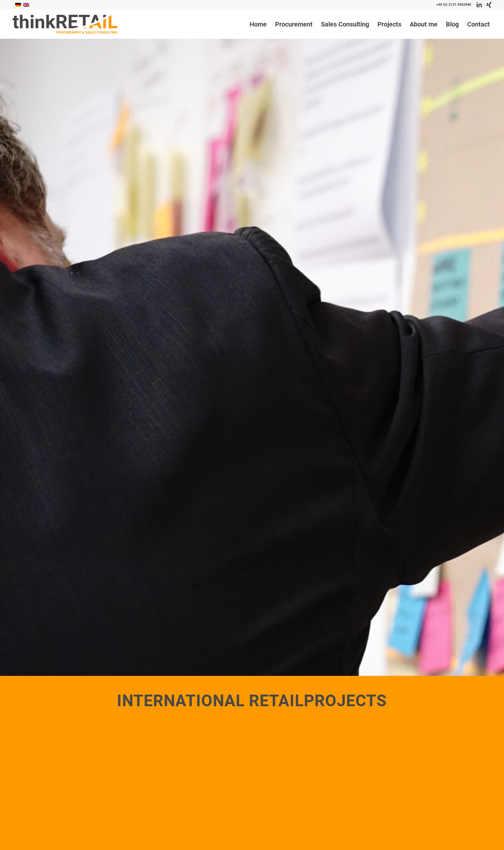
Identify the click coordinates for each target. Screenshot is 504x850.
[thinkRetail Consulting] (65, 24)
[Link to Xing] (489, 5)
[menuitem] (258, 24)
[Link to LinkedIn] (479, 5)
